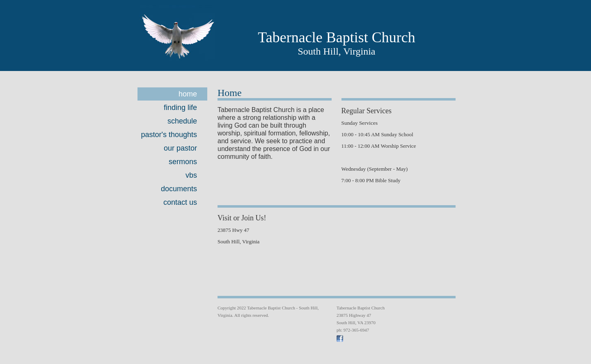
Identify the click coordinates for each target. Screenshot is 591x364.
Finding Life (180, 108)
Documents (179, 189)
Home (188, 94)
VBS (191, 175)
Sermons (183, 162)
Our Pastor (180, 148)
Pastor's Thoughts (169, 135)
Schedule (182, 121)
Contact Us (180, 202)
